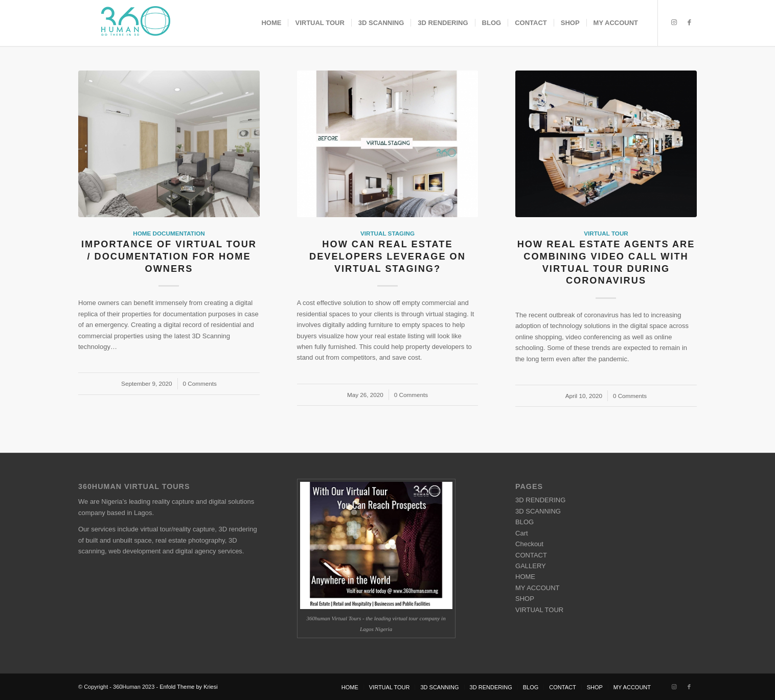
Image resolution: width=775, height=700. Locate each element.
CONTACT (531, 555)
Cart (522, 533)
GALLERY (531, 566)
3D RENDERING (540, 500)
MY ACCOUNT (537, 588)
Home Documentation (169, 233)
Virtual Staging (387, 233)
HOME (525, 577)
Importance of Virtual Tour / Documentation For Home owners (169, 256)
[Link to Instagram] (674, 22)
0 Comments (200, 383)
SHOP (525, 599)
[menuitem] (271, 23)
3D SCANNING (538, 511)
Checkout (529, 544)
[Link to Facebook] (689, 22)
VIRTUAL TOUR (539, 610)
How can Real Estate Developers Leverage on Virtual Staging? (387, 256)
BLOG (525, 522)
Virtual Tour (606, 233)
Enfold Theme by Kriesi (189, 687)
